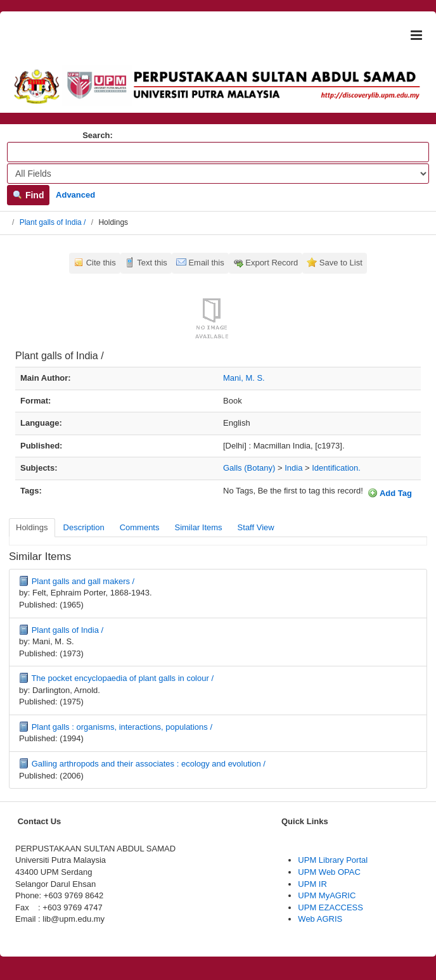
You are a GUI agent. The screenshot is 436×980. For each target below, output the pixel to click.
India (293, 468)
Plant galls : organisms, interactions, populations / (122, 727)
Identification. (336, 468)
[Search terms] (218, 152)
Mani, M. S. (244, 378)
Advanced (75, 195)
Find (28, 195)
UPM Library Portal (333, 860)
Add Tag (390, 493)
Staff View (256, 527)
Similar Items (198, 527)
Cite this (101, 263)
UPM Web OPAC (329, 872)
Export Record (272, 263)
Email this (206, 263)
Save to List (341, 263)
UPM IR (312, 884)
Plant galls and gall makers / (83, 581)
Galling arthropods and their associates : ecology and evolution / (149, 764)
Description (84, 527)
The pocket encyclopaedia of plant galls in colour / (122, 678)
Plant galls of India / (53, 222)
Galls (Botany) (249, 468)
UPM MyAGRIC (327, 895)
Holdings (32, 527)
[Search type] (218, 174)
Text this (152, 263)
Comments (140, 527)
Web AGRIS (320, 919)
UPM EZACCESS (330, 907)
